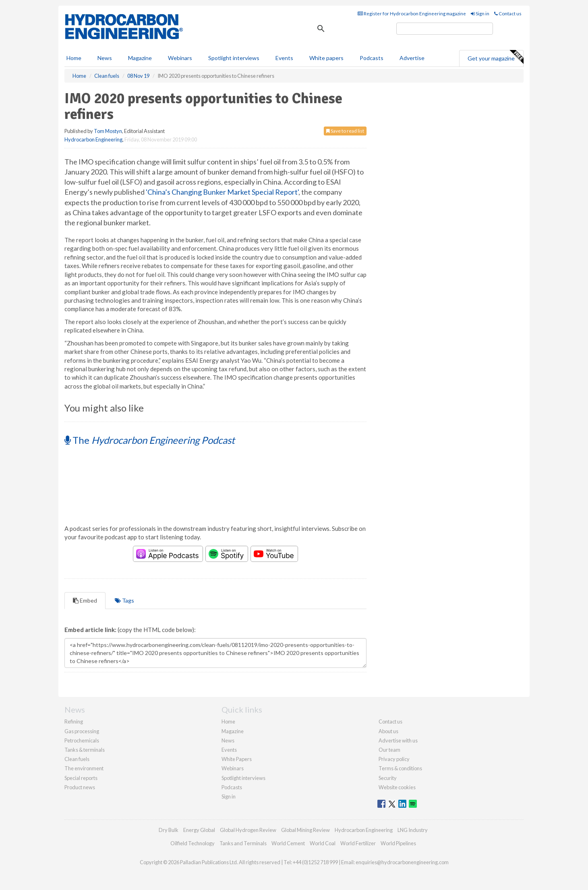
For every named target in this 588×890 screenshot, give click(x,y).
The (150, 440)
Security (388, 778)
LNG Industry (413, 830)
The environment (84, 768)
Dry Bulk (169, 830)
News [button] (105, 58)
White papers (326, 58)
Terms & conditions (400, 768)
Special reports (81, 778)
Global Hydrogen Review (248, 830)
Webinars (180, 58)
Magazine (140, 58)
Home (74, 58)
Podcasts (372, 58)
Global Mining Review (305, 830)
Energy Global (199, 830)
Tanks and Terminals (243, 843)
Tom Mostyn (108, 131)
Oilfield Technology (193, 843)
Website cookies (397, 787)
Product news (80, 787)
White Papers (237, 759)
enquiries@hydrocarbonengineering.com (402, 862)
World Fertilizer (358, 843)
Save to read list (345, 131)
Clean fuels (77, 759)
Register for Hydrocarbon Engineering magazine (412, 14)
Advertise (412, 58)
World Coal (323, 843)
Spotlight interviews (234, 58)
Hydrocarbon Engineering (93, 139)
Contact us (508, 14)
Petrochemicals (82, 740)
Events (284, 58)
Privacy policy (394, 759)
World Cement (288, 843)
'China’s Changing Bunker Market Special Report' (222, 192)
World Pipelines (398, 843)
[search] (445, 29)
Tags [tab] (124, 600)
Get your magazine (495, 57)
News (228, 740)
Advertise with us (398, 740)
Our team (389, 750)
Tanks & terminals (85, 750)
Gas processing (82, 731)
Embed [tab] (85, 600)
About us (388, 731)
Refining (74, 722)
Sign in (480, 14)
